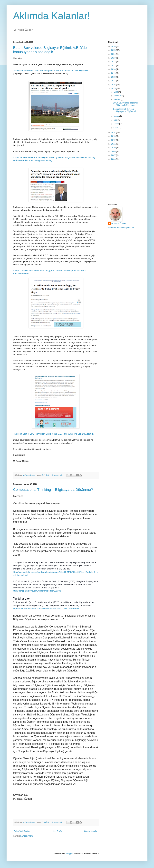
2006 (114, 159)
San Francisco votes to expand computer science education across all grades (51, 70)
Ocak (116, 128)
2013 (114, 136)
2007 (114, 155)
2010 (114, 148)
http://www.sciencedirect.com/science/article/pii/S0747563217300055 (46, 609)
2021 (114, 66)
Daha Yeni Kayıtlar (22, 831)
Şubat (116, 124)
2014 (114, 132)
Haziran (117, 99)
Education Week (21, 273)
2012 (114, 140)
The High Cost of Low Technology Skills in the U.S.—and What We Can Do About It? (54, 434)
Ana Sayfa (57, 831)
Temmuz (118, 96)
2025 (114, 50)
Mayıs (116, 116)
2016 (114, 85)
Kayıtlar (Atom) (27, 836)
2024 (114, 54)
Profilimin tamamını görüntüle (121, 228)
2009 (114, 152)
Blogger (70, 853)
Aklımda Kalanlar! (52, 16)
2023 (114, 58)
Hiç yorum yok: (57, 475)
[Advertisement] (125, 182)
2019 (114, 73)
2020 (114, 69)
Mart (116, 120)
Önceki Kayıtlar (91, 831)
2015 (114, 88)
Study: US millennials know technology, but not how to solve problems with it (50, 271)
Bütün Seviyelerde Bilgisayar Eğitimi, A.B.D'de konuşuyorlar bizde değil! (50, 50)
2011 (114, 144)
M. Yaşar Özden (119, 223)
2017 (114, 81)
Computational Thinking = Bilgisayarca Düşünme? (53, 490)
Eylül (116, 92)
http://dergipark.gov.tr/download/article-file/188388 (37, 591)
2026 (114, 46)
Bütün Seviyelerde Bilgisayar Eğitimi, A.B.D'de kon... (126, 104)
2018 (114, 77)
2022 (114, 62)
